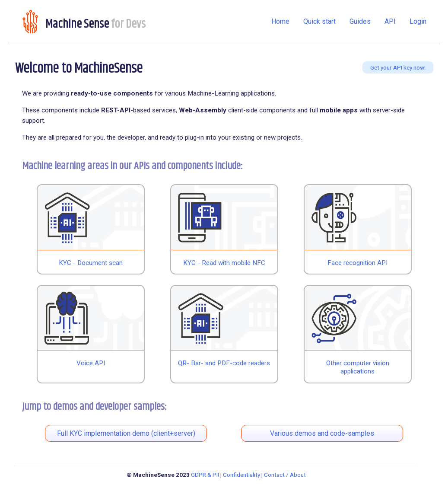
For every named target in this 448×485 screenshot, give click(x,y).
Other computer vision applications (358, 367)
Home (280, 21)
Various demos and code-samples (322, 433)
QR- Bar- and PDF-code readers (224, 363)
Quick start (319, 21)
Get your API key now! (398, 67)
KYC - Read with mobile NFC (224, 263)
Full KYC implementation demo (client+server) (126, 433)
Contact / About (285, 475)
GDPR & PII (205, 475)
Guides (360, 21)
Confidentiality (241, 475)
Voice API (91, 363)
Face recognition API (357, 263)
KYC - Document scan (91, 263)
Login (418, 21)
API (390, 21)
